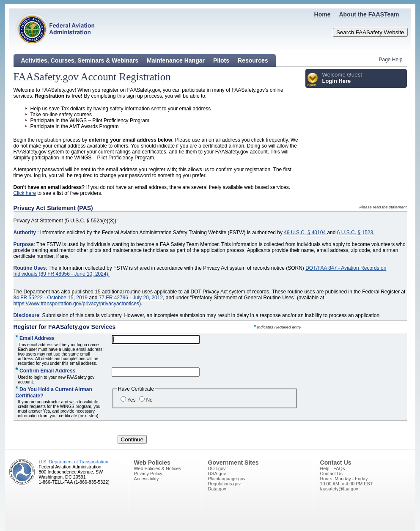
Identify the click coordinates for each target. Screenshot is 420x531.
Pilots (221, 60)
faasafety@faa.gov (339, 489)
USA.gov (217, 474)
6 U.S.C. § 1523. (356, 233)
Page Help (390, 60)
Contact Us (331, 474)
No (149, 400)
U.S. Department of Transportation (74, 462)
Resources (253, 60)
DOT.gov (217, 468)
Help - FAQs (333, 468)
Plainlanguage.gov (227, 479)
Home (323, 14)
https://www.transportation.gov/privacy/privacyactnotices (76, 304)
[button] (313, 80)
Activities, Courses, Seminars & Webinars (80, 60)
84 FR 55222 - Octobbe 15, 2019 (51, 298)
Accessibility (147, 479)
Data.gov (217, 489)
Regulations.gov (224, 484)
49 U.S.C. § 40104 (305, 233)
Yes (132, 400)
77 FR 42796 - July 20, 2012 (131, 298)
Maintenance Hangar (176, 60)
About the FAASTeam (369, 14)
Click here (25, 193)
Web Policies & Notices (158, 468)
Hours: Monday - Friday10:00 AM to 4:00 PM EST (347, 481)
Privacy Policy (148, 474)
